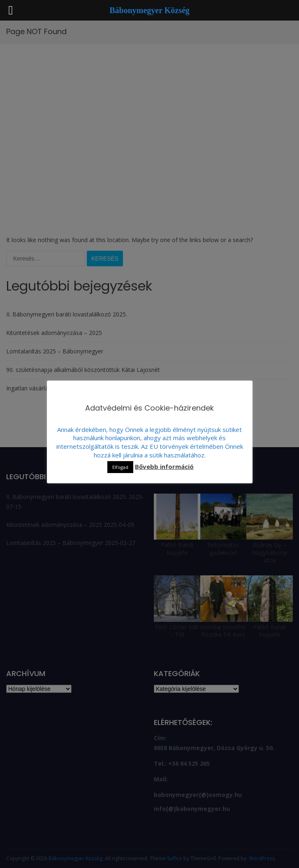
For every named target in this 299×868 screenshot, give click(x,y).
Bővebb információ (164, 466)
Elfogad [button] (120, 467)
